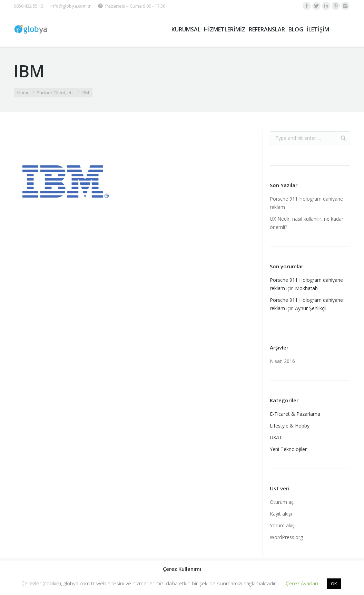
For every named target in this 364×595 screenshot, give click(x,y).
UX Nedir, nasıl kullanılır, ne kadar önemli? (307, 223)
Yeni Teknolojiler (288, 449)
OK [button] (334, 584)
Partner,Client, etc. (56, 93)
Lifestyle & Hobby (290, 426)
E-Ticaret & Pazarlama (295, 414)
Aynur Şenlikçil (311, 308)
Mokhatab (306, 288)
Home (23, 93)
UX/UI (276, 437)
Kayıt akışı (281, 514)
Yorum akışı (283, 525)
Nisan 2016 (282, 361)
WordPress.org (286, 537)
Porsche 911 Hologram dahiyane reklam (306, 203)
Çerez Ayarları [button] (302, 583)
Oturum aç (282, 502)
